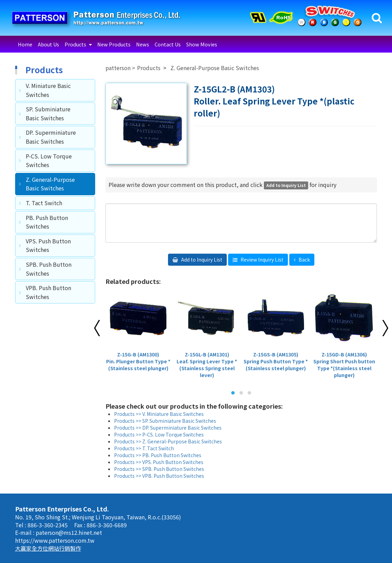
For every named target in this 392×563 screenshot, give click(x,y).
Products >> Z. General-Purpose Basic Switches (168, 441)
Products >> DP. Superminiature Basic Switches (168, 428)
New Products (114, 44)
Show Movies (202, 44)
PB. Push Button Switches (47, 222)
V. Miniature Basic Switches (48, 90)
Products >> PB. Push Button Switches (158, 455)
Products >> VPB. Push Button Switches (159, 476)
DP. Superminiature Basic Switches (51, 137)
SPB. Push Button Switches (49, 269)
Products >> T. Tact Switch (144, 448)
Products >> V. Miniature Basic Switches (159, 414)
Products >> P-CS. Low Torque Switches (159, 434)
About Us (48, 44)
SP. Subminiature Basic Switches (48, 113)
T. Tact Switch (44, 203)
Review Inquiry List (261, 260)
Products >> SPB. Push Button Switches (159, 469)
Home (25, 44)
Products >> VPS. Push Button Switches (159, 462)
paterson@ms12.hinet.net (69, 532)
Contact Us (168, 44)
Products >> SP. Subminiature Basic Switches (165, 421)
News (143, 44)
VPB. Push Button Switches (48, 292)
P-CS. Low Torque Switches (49, 161)
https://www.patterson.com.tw (55, 540)
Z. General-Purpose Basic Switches (50, 184)
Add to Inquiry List (201, 260)
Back (304, 260)
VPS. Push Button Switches (48, 245)
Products (76, 44)
